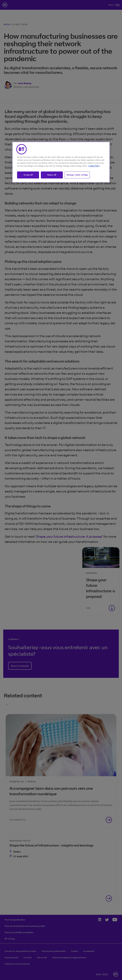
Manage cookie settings (77, 175)
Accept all (28, 175)
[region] (61, 162)
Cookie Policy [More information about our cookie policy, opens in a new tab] (94, 166)
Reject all (52, 175)
